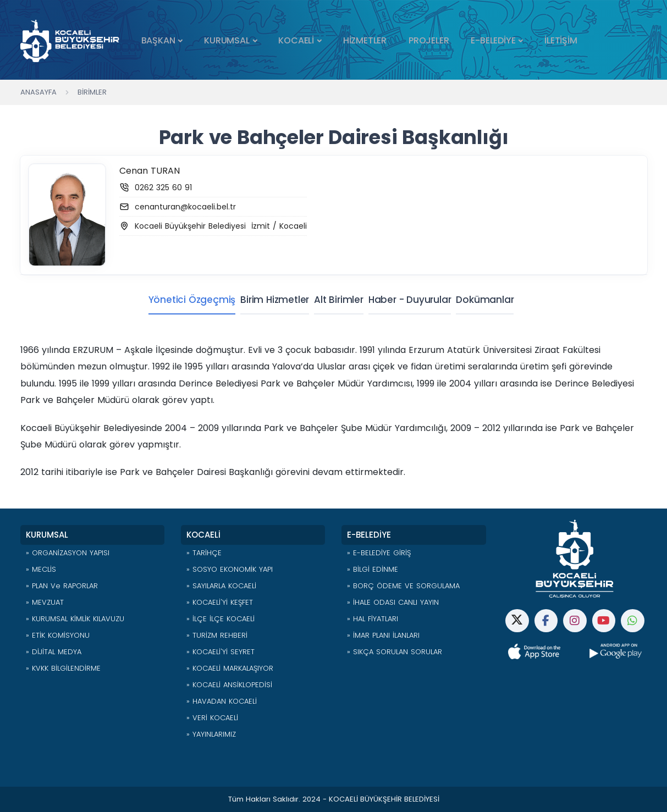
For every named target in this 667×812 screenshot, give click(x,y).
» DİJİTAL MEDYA (54, 652)
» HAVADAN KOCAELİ (222, 701)
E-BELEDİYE (493, 40)
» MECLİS (41, 569)
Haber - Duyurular (413, 300)
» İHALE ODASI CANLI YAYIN (393, 602)
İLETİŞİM (561, 40)
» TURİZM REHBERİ (217, 635)
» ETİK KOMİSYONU (58, 635)
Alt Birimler (336, 300)
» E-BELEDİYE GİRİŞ (379, 553)
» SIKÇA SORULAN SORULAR (395, 652)
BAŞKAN (158, 40)
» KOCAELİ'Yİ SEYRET (221, 652)
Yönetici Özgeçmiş (177, 300)
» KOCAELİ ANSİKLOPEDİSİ (229, 685)
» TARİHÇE (204, 553)
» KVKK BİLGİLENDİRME (63, 668)
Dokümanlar (494, 300)
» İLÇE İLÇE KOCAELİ (221, 619)
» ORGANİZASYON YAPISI (68, 553)
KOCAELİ (296, 40)
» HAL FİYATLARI (373, 619)
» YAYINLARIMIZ (211, 734)
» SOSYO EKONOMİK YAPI (230, 569)
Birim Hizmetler (266, 300)
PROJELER (429, 40)
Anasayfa (38, 92)
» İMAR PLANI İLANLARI (383, 635)
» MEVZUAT (45, 602)
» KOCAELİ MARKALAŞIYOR (230, 668)
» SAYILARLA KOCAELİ (221, 586)
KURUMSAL (227, 40)
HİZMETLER (365, 40)
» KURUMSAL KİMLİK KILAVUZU (75, 619)
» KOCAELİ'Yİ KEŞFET (220, 602)
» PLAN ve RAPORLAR (62, 586)
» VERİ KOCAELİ (212, 718)
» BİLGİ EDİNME (373, 569)
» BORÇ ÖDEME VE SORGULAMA (403, 586)
